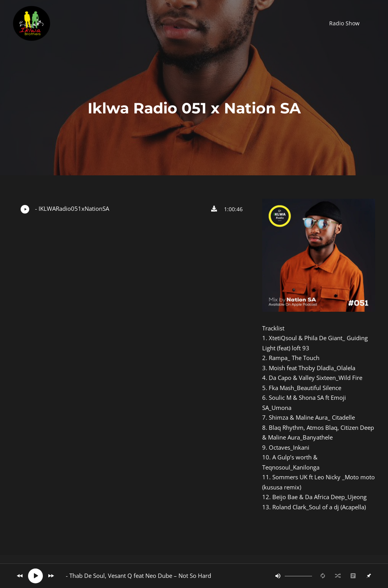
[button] (344, 23)
